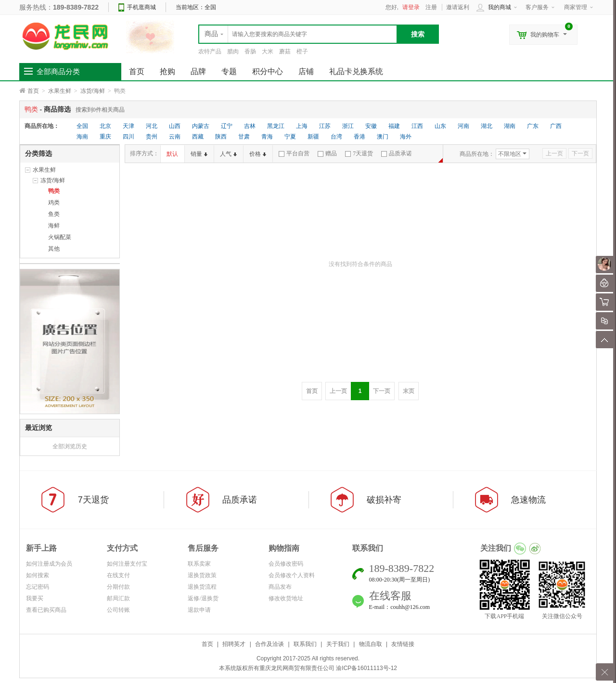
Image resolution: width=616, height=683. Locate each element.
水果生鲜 (60, 91)
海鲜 (54, 226)
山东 (440, 126)
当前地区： (196, 7)
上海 (302, 126)
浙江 (348, 126)
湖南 (510, 126)
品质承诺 (397, 153)
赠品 (327, 153)
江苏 (325, 126)
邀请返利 (458, 7)
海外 (406, 137)
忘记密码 (38, 587)
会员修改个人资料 (292, 575)
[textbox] (298, 34)
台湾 (336, 137)
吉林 (250, 126)
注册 (431, 7)
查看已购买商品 (46, 610)
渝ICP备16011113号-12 (366, 668)
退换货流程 (202, 587)
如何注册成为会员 (49, 564)
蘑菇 (285, 51)
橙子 (302, 51)
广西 (556, 126)
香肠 (250, 51)
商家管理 (576, 7)
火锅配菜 (60, 237)
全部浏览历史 (70, 446)
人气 (228, 154)
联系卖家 (199, 564)
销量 (199, 154)
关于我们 (338, 644)
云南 (175, 137)
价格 (258, 154)
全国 (82, 126)
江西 (417, 126)
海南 (82, 137)
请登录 (411, 7)
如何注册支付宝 (127, 564)
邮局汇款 (118, 598)
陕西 (221, 137)
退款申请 (199, 610)
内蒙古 (201, 126)
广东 (533, 126)
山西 (175, 126)
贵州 (152, 137)
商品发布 (280, 587)
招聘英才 (234, 644)
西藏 (198, 137)
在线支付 (118, 575)
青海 (267, 137)
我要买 (35, 598)
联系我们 (305, 644)
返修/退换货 (203, 598)
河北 (152, 126)
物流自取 (371, 644)
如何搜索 (38, 575)
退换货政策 (202, 575)
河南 (463, 126)
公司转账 (118, 610)
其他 (54, 249)
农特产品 (210, 51)
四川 (128, 137)
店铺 (306, 71)
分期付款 (118, 587)
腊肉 (233, 51)
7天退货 (359, 153)
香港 (359, 137)
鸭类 (54, 191)
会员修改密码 (286, 564)
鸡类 (54, 202)
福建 (394, 126)
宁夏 (290, 137)
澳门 (383, 137)
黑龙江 (276, 126)
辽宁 (227, 126)
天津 (128, 126)
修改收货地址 (286, 598)
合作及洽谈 (269, 644)
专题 (229, 71)
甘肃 (244, 137)
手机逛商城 (141, 7)
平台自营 (294, 153)
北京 (105, 126)
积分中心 (268, 71)
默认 (172, 154)
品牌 (198, 71)
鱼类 (54, 214)
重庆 (105, 137)
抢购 (167, 71)
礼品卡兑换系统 (356, 71)
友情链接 (403, 644)
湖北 (487, 126)
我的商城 (500, 7)
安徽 (371, 126)
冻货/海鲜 (93, 91)
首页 (33, 91)
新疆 (313, 137)
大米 (268, 51)
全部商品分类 (58, 72)
